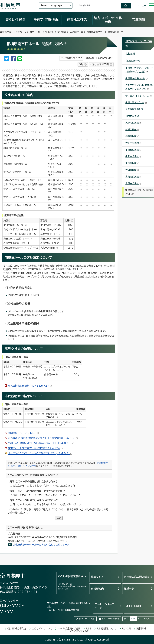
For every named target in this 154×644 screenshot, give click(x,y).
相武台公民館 (133, 156)
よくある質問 (133, 606)
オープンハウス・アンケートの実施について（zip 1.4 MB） (40, 453)
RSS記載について (107, 629)
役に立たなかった (66, 486)
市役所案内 (97, 589)
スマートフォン (146, 619)
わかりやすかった (22, 495)
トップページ (20, 32)
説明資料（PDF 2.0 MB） (23, 433)
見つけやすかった (22, 504)
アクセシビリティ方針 (78, 631)
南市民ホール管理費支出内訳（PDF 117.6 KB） (35, 448)
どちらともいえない (40, 486)
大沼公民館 (132, 170)
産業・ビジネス (77, 19)
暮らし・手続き (16, 19)
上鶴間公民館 (133, 177)
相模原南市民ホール (137, 78)
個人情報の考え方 (17, 629)
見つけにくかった (72, 504)
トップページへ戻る (111, 619)
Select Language (51, 5)
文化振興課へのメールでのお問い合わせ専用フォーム (41, 545)
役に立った (18, 486)
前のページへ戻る (87, 619)
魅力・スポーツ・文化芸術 (108, 19)
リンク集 (126, 629)
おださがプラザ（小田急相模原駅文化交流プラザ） (139, 87)
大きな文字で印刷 (99, 64)
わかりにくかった (72, 495)
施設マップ (97, 577)
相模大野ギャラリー (136, 102)
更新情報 (141, 629)
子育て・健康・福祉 (46, 19)
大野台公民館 (133, 183)
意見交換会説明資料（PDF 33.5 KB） (30, 386)
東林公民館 (132, 163)
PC (134, 619)
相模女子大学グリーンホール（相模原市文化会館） (139, 70)
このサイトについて (42, 629)
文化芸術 (62, 32)
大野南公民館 (133, 123)
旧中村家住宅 (132, 116)
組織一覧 (129, 589)
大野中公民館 (133, 143)
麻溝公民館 (132, 136)
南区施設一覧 (76, 32)
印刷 (81, 64)
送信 (59, 518)
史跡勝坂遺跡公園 (134, 109)
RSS (89, 629)
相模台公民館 (133, 150)
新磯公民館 (132, 129)
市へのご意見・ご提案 (69, 629)
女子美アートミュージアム (139, 96)
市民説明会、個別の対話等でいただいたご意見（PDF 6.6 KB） (43, 438)
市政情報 (139, 19)
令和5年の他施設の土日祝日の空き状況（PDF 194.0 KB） (41, 443)
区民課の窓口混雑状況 (137, 577)
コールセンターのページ (105, 606)
